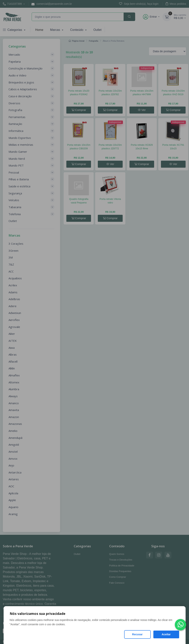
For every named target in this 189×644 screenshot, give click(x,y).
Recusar (137, 634)
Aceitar (166, 634)
